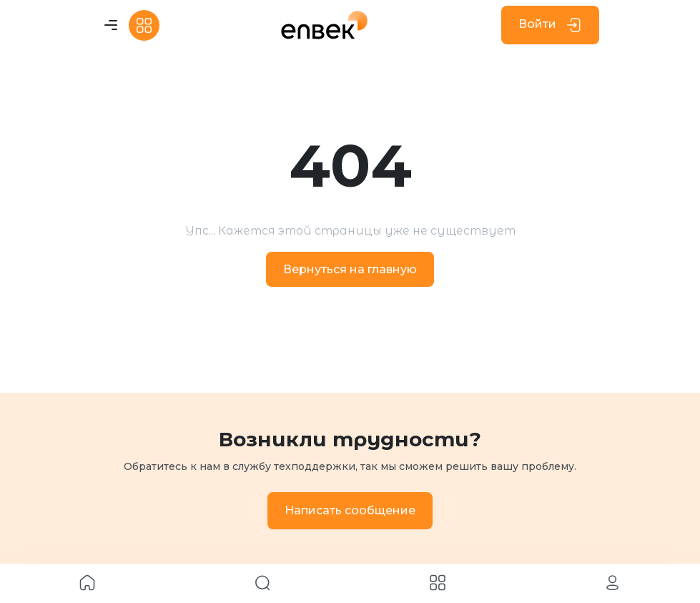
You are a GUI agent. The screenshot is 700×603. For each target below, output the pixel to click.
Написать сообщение (350, 510)
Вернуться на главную (350, 269)
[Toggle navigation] (111, 25)
